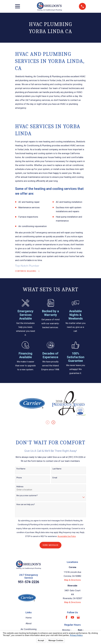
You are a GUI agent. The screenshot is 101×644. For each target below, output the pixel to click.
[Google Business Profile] (78, 618)
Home (29, 618)
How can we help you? (26, 505)
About (29, 624)
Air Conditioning (29, 630)
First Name (21, 469)
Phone (19, 478)
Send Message (50, 545)
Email (55, 478)
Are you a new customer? (27, 496)
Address (20, 487)
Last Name (57, 469)
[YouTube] (72, 618)
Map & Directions (72, 580)
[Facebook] (66, 618)
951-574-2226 (29, 582)
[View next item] (53, 423)
